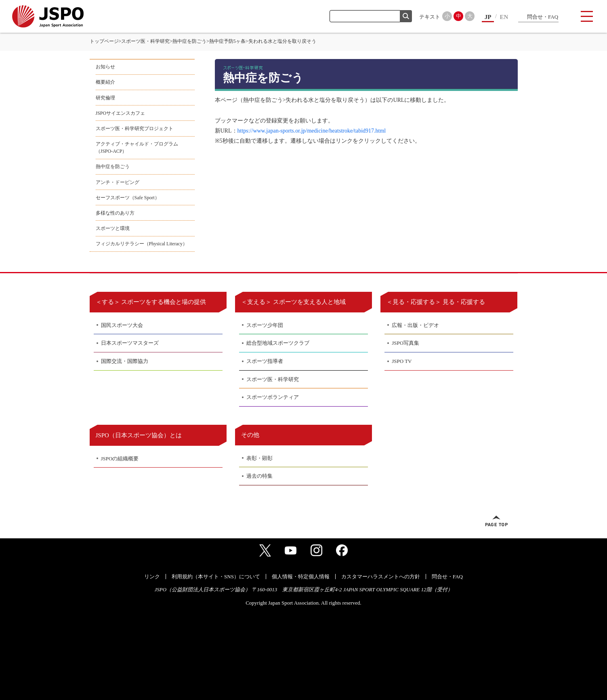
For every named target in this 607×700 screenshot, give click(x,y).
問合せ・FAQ (543, 17)
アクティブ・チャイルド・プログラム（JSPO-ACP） (137, 148)
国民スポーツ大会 (122, 325)
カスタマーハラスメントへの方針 (381, 577)
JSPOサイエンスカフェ (121, 113)
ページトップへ (496, 521)
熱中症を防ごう (189, 41)
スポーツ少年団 (265, 325)
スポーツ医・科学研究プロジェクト (134, 129)
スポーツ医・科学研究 (145, 41)
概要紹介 (105, 82)
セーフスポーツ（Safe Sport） (128, 198)
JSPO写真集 (405, 343)
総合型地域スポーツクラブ (278, 343)
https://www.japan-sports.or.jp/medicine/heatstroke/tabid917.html (312, 131)
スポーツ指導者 (265, 361)
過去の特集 (259, 476)
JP (488, 17)
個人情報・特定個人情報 (301, 577)
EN (504, 17)
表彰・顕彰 (259, 458)
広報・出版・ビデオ (415, 325)
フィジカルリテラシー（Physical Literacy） (142, 244)
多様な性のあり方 (115, 213)
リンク (152, 577)
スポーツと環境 (113, 228)
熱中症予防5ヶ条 (227, 41)
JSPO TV (402, 361)
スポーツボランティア (273, 397)
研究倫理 (105, 98)
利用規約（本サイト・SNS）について (216, 577)
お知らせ (105, 67)
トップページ (104, 41)
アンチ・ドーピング (118, 182)
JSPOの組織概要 (120, 459)
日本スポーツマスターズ (130, 343)
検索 (406, 16)
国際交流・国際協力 (125, 361)
